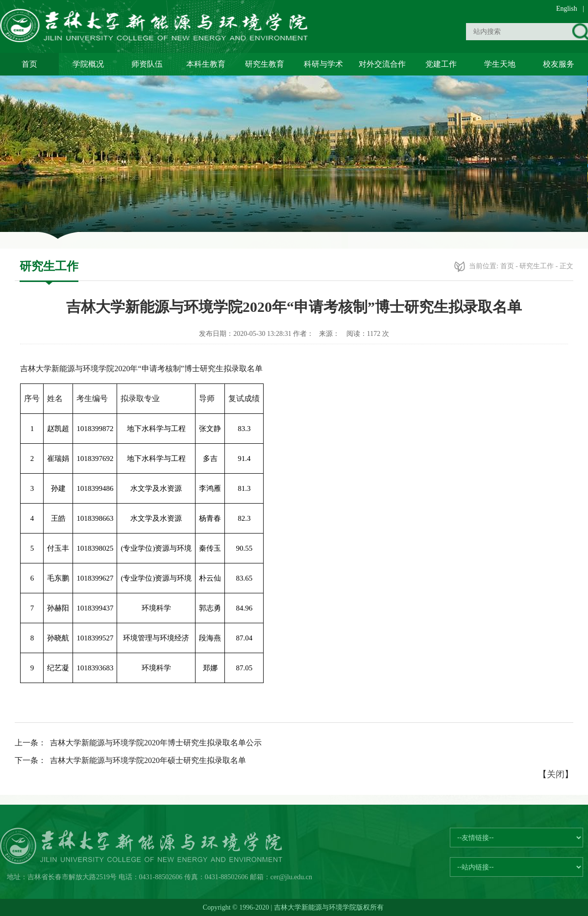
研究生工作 (537, 266)
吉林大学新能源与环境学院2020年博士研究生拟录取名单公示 (156, 743)
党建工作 (441, 64)
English (567, 9)
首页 (29, 64)
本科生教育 (206, 64)
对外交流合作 (382, 64)
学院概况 (88, 64)
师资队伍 (147, 64)
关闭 (556, 774)
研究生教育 (265, 64)
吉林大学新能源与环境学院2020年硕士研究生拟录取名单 (148, 760)
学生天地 (500, 64)
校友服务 (559, 64)
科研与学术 (323, 64)
